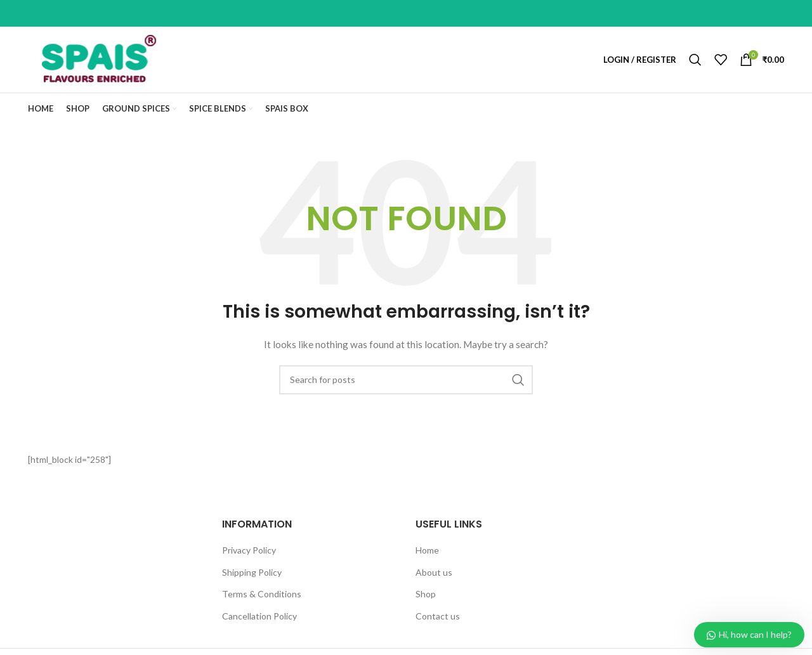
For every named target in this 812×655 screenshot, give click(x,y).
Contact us (438, 616)
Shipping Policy (252, 572)
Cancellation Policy (259, 616)
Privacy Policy (249, 550)
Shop (426, 594)
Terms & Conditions (262, 594)
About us (434, 572)
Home (427, 550)
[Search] (695, 60)
